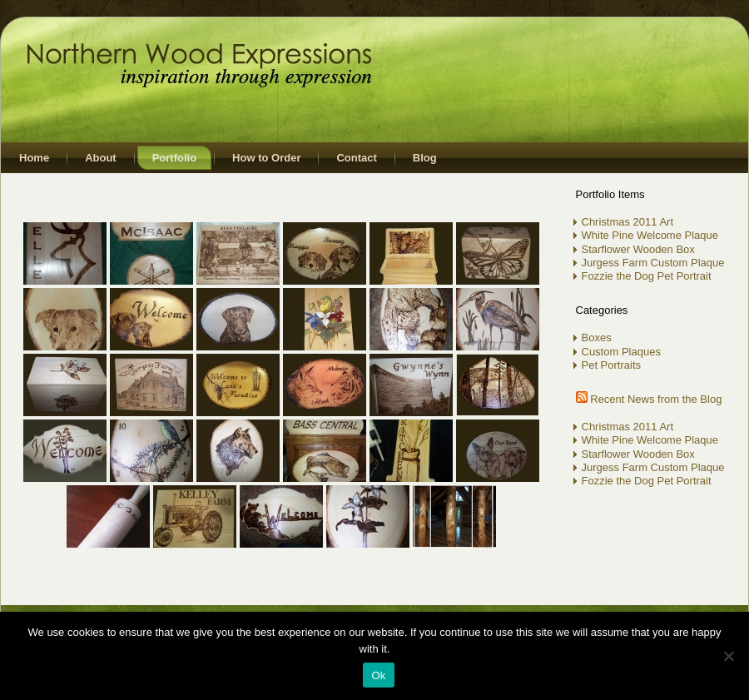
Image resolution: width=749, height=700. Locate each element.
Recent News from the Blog (656, 399)
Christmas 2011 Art (628, 222)
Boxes (597, 338)
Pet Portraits (612, 365)
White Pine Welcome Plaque (650, 235)
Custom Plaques (621, 352)
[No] (728, 656)
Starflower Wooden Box (638, 249)
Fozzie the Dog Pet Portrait (647, 276)
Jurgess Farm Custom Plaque (653, 263)
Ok (378, 675)
